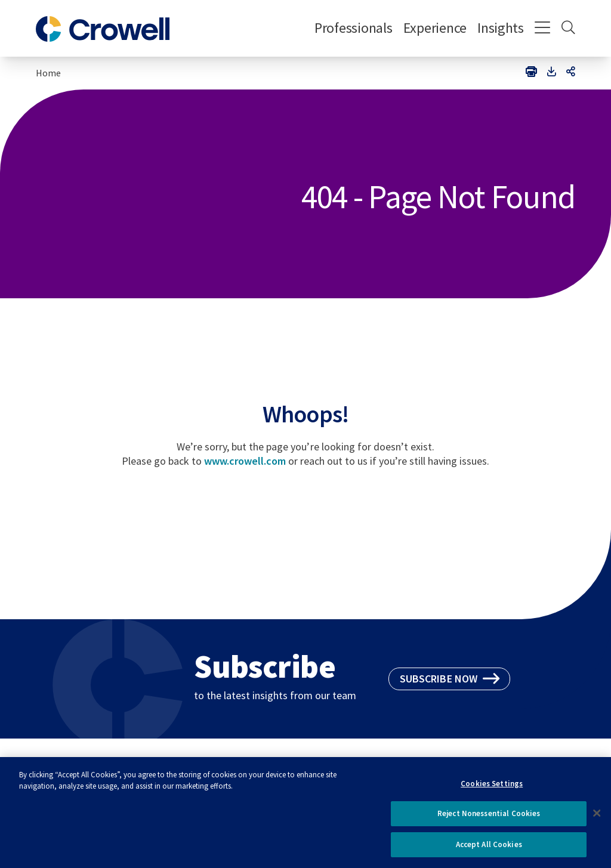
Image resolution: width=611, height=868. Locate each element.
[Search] (568, 29)
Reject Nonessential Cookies (489, 818)
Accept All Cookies (489, 849)
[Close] (597, 817)
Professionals (354, 28)
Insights (501, 28)
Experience (435, 28)
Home (48, 73)
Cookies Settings (492, 787)
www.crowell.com (245, 461)
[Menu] (543, 29)
